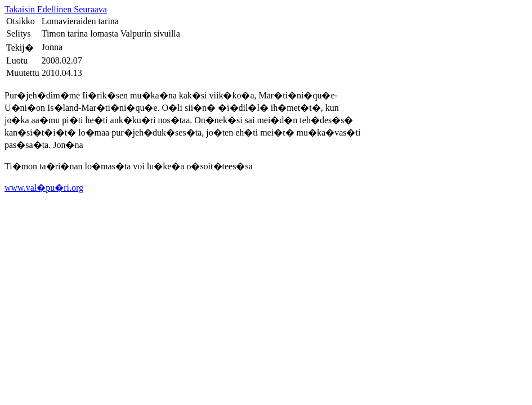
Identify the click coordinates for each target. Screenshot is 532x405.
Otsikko (21, 21)
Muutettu (23, 73)
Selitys (19, 33)
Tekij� (20, 48)
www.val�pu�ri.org (44, 188)
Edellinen (55, 9)
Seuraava (90, 9)
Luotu (17, 60)
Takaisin (21, 9)
